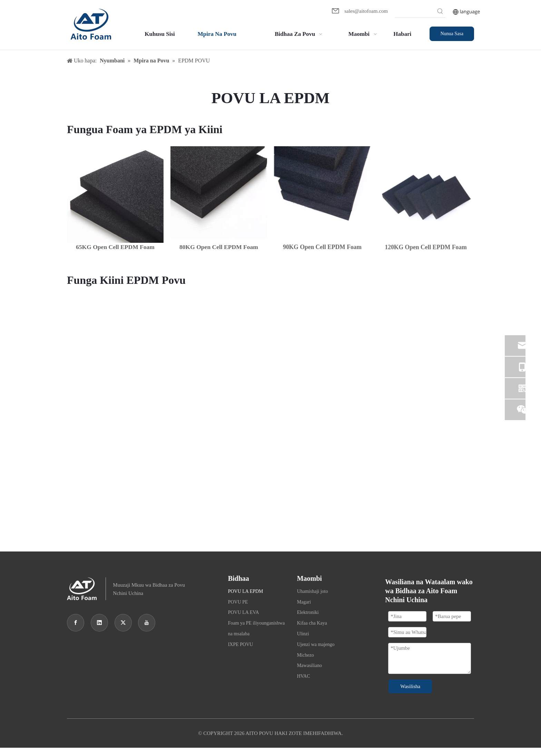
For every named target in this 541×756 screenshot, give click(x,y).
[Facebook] (76, 623)
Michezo (306, 655)
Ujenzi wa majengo (316, 644)
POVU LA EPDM (246, 591)
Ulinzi (303, 634)
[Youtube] (147, 623)
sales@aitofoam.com (366, 11)
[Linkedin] (99, 623)
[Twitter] (123, 623)
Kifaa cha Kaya (312, 623)
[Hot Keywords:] (440, 12)
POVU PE (238, 602)
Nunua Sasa (452, 34)
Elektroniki (308, 612)
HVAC (304, 676)
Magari (304, 602)
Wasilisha (410, 686)
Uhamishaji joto (313, 591)
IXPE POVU (241, 644)
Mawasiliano (309, 665)
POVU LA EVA (244, 612)
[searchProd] (415, 12)
